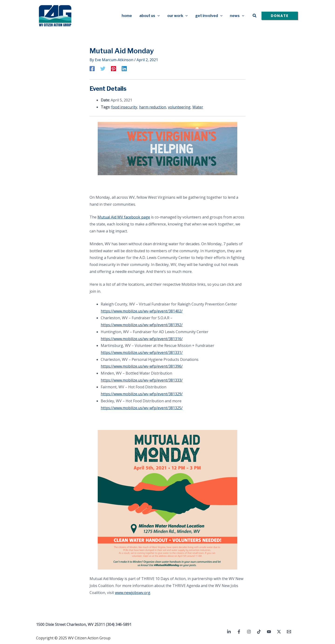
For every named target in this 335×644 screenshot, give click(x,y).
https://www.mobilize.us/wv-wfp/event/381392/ (142, 325)
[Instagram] (249, 632)
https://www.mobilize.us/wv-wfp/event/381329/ (142, 394)
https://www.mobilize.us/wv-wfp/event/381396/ (142, 366)
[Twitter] (103, 68)
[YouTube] (269, 632)
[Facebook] (92, 68)
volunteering (179, 107)
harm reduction (153, 107)
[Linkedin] (124, 68)
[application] (157, 16)
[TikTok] (259, 632)
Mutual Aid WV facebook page (124, 217)
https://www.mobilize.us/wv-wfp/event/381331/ (142, 352)
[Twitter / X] (279, 632)
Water (198, 107)
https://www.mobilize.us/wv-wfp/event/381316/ (142, 339)
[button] (255, 16)
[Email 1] (289, 632)
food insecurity (124, 107)
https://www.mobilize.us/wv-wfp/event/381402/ (142, 311)
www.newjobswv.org (133, 593)
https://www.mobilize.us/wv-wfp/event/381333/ (142, 380)
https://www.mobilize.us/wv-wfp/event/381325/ (142, 408)
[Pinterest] (114, 68)
